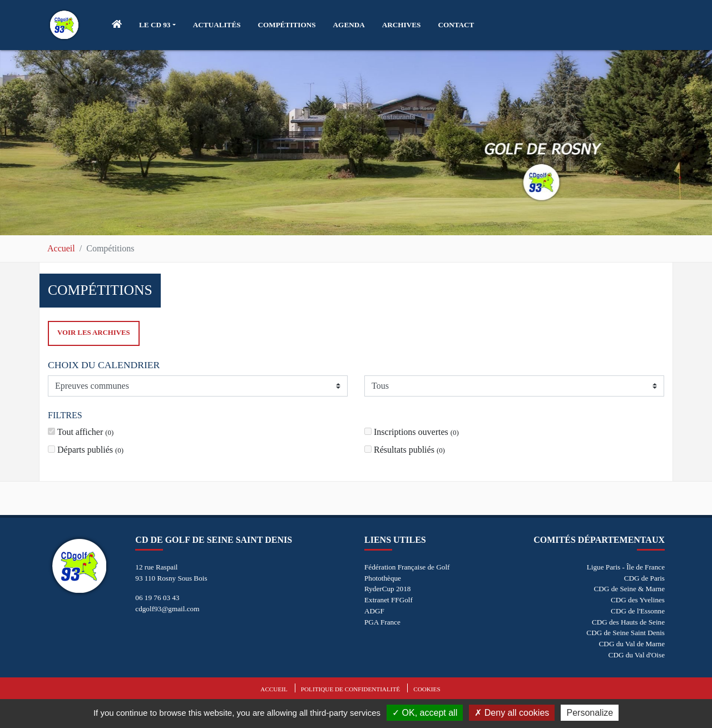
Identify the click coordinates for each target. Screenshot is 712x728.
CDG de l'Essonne (638, 611)
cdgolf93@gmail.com (167, 609)
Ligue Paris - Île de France (626, 567)
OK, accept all (425, 713)
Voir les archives (94, 333)
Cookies (427, 689)
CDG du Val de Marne (632, 644)
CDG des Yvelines (638, 600)
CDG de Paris (644, 578)
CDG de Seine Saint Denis (626, 633)
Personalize (590, 713)
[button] (157, 25)
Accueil (61, 248)
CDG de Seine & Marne (629, 589)
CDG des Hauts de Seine (628, 622)
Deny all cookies (512, 713)
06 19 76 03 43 (157, 598)
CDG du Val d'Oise (637, 655)
